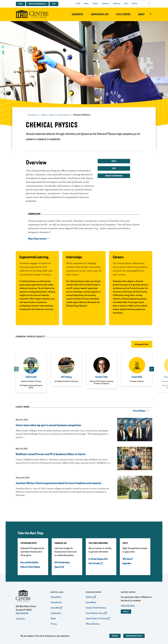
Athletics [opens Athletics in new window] (89, 597)
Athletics (117, 4)
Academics (77, 14)
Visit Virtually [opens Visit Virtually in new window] (94, 563)
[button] (150, 14)
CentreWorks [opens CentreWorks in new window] (91, 602)
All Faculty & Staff (142, 344)
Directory (105, 4)
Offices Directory (93, 624)
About (141, 14)
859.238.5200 (22, 613)
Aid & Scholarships (62, 562)
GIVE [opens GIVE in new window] (125, 612)
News (86, 4)
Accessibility (56, 597)
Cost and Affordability (29, 562)
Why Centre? (128, 559)
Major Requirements (37, 239)
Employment (56, 613)
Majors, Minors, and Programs (56, 115)
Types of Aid (59, 567)
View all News (139, 411)
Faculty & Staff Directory (96, 608)
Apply (21, 4)
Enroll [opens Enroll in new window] (78, 4)
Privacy (54, 624)
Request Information (36, 4)
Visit (54, 4)
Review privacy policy (134, 636)
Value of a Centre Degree (30, 567)
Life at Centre (123, 14)
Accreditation (56, 602)
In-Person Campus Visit (98, 559)
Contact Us (20, 619)
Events (95, 4)
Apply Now (127, 563)
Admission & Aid (100, 14)
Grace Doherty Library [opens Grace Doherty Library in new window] (95, 613)
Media (53, 618)
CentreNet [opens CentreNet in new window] (55, 608)
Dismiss (115, 636)
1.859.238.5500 (128, 606)
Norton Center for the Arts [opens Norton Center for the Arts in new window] (96, 618)
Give (126, 4)
